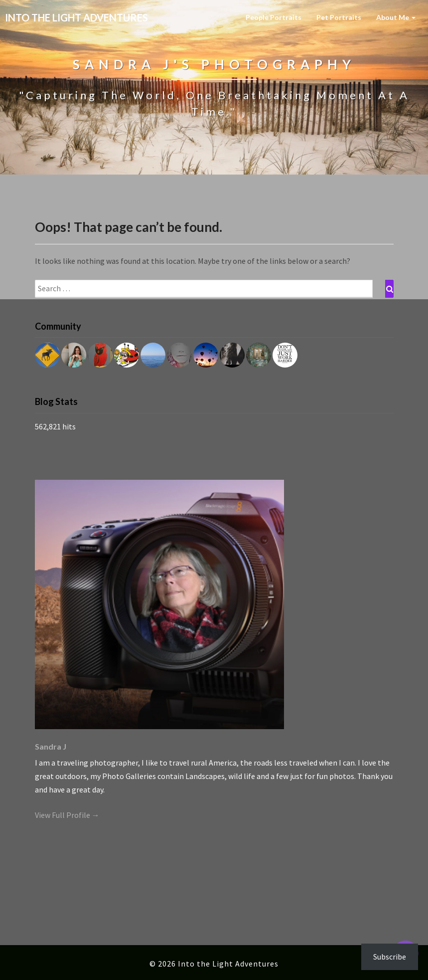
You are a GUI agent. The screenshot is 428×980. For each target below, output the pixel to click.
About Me (396, 17)
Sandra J (51, 746)
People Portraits (274, 17)
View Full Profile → (67, 815)
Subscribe (390, 957)
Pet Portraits (339, 17)
